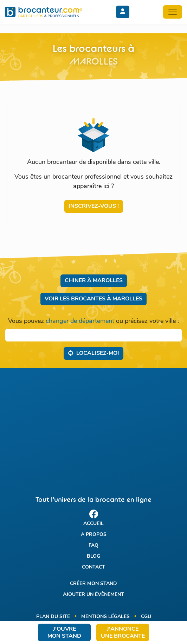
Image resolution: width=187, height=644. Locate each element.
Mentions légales (105, 617)
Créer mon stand (93, 584)
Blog (93, 556)
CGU (146, 617)
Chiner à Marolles (94, 281)
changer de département (80, 321)
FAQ (93, 546)
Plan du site (53, 617)
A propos (94, 535)
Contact (93, 567)
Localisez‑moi (93, 353)
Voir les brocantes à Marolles (93, 299)
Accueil (93, 524)
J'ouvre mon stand (64, 633)
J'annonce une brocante (123, 633)
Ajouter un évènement (93, 595)
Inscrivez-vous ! (94, 206)
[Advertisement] (93, 426)
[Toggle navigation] (173, 12)
